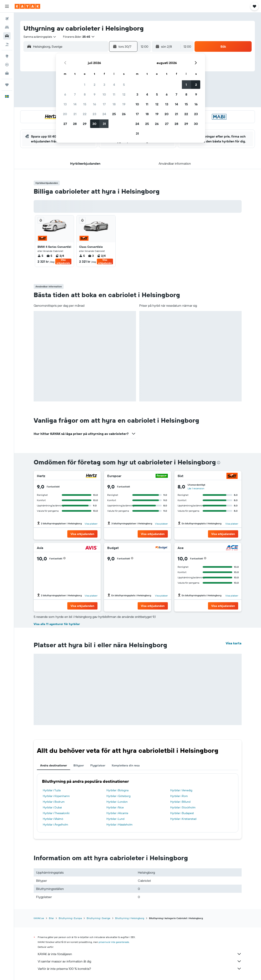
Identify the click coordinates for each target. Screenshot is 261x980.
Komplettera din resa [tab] (126, 765)
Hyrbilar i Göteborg (118, 796)
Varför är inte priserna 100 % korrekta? (140, 969)
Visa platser (91, 524)
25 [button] (114, 114)
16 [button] (95, 104)
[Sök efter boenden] (7, 27)
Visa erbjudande (63, 261)
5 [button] (124, 85)
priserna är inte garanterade (114, 942)
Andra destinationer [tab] (54, 765)
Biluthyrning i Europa (70, 918)
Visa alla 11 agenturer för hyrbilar (57, 624)
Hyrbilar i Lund (115, 819)
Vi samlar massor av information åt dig (140, 961)
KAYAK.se (39, 918)
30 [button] (94, 124)
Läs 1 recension (196, 488)
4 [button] (114, 85)
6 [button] (65, 94)
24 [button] (104, 114)
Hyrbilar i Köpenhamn (56, 796)
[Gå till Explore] (7, 56)
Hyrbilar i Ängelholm (55, 825)
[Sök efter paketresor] (7, 44)
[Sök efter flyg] (7, 19)
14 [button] (75, 104)
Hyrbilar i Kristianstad (183, 819)
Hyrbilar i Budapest (182, 813)
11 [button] (114, 94)
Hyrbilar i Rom (179, 796)
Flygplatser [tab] (98, 765)
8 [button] (85, 94)
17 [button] (104, 104)
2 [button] (95, 85)
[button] (7, 6)
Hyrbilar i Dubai (52, 807)
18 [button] (114, 104)
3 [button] (104, 85)
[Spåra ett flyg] (7, 65)
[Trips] (7, 85)
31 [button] (104, 124)
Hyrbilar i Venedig (181, 790)
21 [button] (75, 114)
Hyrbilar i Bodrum (54, 802)
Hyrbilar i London (117, 802)
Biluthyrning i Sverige (98, 918)
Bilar (51, 918)
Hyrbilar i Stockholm (183, 807)
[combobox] (40, 37)
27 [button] (65, 124)
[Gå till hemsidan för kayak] (27, 6)
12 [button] (124, 94)
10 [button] (104, 94)
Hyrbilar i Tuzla (52, 790)
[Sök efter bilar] (7, 36)
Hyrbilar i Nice (115, 807)
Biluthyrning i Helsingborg (130, 918)
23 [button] (94, 114)
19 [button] (124, 104)
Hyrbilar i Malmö (53, 819)
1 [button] (85, 85)
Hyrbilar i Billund (180, 802)
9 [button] (95, 94)
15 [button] (85, 104)
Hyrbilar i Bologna (117, 790)
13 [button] (65, 104)
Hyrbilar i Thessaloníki (56, 813)
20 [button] (65, 114)
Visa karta (234, 643)
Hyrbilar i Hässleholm (119, 825)
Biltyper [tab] (79, 765)
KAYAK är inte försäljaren (140, 954)
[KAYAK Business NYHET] (7, 73)
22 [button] (85, 114)
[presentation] (219, 463)
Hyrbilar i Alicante (117, 813)
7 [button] (75, 94)
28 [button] (75, 124)
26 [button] (124, 114)
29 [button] (85, 124)
